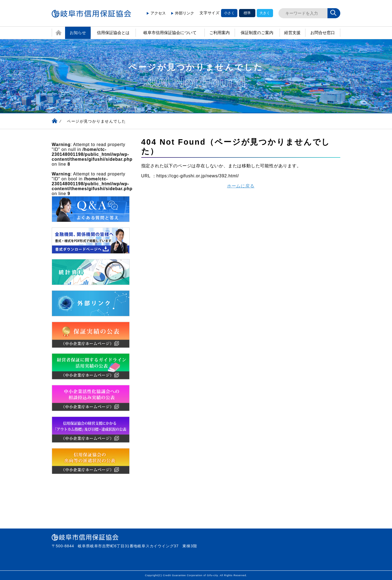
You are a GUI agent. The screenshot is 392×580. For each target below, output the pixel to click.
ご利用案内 (220, 33)
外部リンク (183, 13)
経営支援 (292, 33)
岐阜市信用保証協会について (170, 33)
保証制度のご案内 (257, 33)
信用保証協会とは (113, 33)
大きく (265, 13)
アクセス (156, 13)
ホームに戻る (241, 186)
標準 (247, 13)
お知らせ (78, 33)
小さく (229, 13)
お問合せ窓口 (325, 33)
